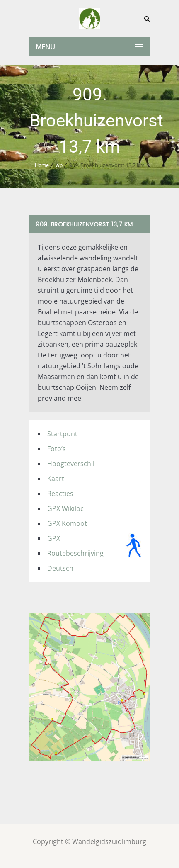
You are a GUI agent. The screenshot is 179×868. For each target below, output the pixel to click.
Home (42, 165)
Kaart (56, 479)
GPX (54, 538)
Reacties (60, 494)
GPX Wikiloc (65, 508)
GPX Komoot (67, 523)
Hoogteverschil (71, 464)
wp (59, 165)
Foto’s (57, 449)
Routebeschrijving (75, 553)
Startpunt (62, 434)
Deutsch (60, 568)
